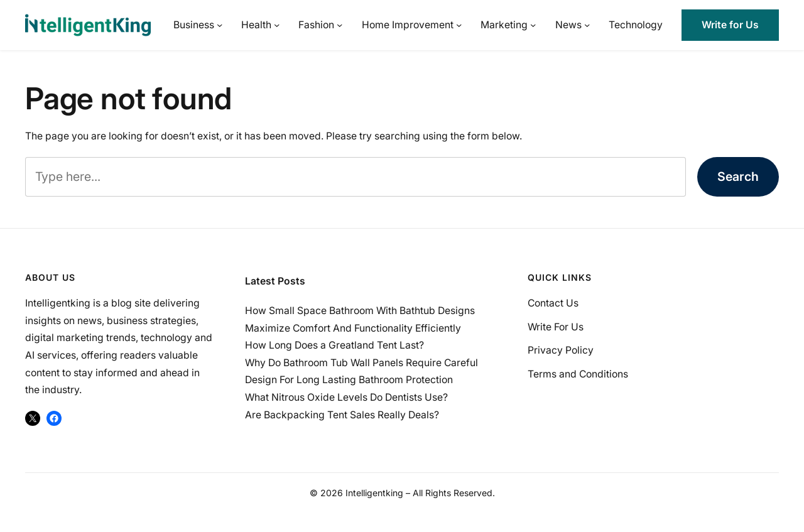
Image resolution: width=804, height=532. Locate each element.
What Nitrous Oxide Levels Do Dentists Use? (346, 397)
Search (738, 176)
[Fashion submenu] (340, 25)
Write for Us (730, 25)
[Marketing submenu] (533, 25)
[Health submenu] (277, 25)
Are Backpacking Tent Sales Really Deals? (342, 415)
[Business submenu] (220, 25)
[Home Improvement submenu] (459, 25)
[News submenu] (587, 25)
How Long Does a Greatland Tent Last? (334, 345)
